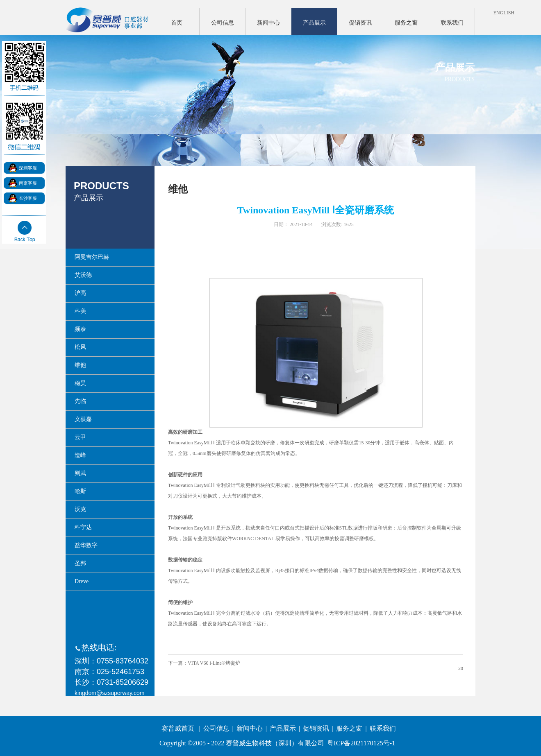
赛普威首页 (178, 728)
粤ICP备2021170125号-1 (361, 743)
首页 (177, 23)
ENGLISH (504, 13)
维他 (178, 189)
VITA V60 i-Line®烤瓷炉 (214, 663)
